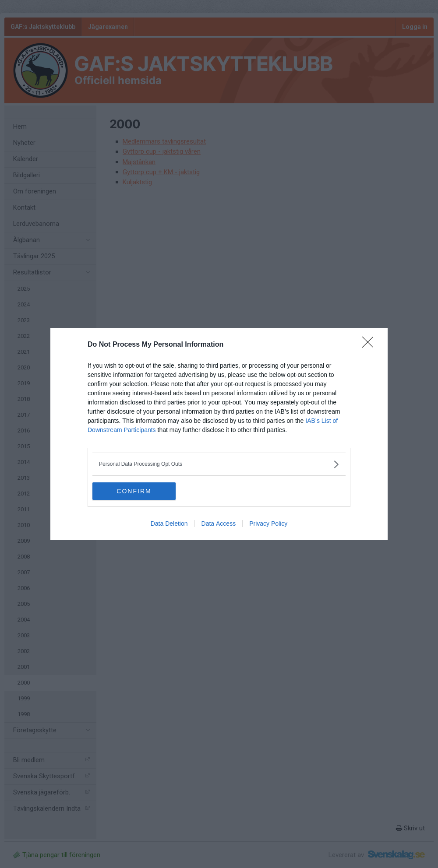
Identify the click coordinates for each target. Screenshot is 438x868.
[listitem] (219, 464)
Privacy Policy (268, 524)
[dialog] (219, 434)
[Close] (371, 345)
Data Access (219, 524)
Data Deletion (169, 524)
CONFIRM (134, 491)
